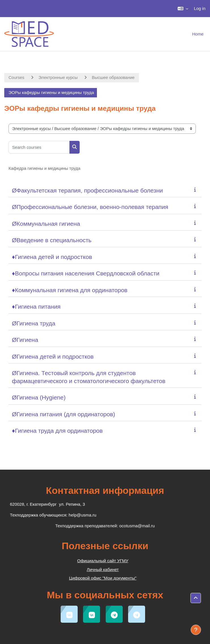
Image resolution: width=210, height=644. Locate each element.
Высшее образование (113, 77)
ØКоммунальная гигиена (46, 224)
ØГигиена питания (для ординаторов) (63, 414)
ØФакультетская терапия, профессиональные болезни (87, 190)
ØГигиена (25, 340)
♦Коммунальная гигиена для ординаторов (70, 290)
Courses (16, 77)
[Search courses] (39, 147)
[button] (183, 9)
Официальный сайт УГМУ (103, 561)
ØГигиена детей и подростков (53, 356)
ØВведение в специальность (52, 240)
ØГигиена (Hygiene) (39, 397)
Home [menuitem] (198, 34)
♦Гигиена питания (36, 307)
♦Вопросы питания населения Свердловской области (86, 273)
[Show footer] (196, 630)
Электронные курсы (58, 77)
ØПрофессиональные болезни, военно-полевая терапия (90, 207)
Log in (200, 8)
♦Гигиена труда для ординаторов (57, 431)
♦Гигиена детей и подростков (52, 257)
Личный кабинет (103, 569)
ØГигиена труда (34, 323)
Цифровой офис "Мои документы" (103, 578)
